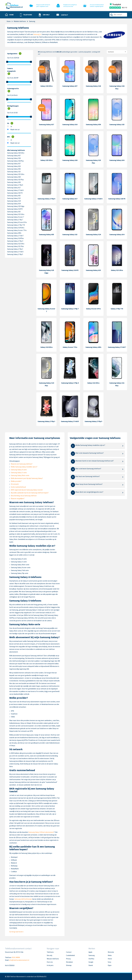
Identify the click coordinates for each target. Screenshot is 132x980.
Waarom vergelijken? (18, 498)
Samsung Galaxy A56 (14, 169)
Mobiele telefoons (20, 21)
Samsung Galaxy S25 (14, 172)
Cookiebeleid (70, 955)
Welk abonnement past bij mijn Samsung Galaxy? (27, 478)
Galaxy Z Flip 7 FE (117, 309)
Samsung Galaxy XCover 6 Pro (17, 222)
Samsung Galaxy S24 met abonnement (41, 832)
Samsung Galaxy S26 (14, 158)
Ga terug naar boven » (17, 932)
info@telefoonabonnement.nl (19, 960)
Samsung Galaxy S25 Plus (15, 180)
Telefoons (50, 952)
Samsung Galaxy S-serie (19, 473)
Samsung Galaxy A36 (14, 182)
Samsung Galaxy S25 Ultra (16, 174)
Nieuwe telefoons (53, 959)
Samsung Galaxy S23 (14, 198)
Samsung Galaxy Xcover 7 (16, 217)
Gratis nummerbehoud (18, 487)
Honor (110, 959)
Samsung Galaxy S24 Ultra (16, 228)
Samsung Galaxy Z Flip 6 (15, 185)
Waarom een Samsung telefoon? (22, 464)
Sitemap (69, 965)
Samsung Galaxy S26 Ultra (16, 153)
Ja (11, 126)
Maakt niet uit (15, 129)
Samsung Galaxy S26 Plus (15, 161)
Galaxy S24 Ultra (46, 347)
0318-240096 (16, 957)
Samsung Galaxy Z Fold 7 (15, 236)
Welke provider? (16, 481)
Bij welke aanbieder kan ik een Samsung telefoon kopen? (30, 493)
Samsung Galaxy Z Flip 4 (15, 241)
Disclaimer (69, 962)
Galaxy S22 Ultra (93, 383)
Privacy (68, 959)
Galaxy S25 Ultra (46, 160)
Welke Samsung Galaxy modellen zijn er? (24, 467)
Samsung (92, 955)
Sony (109, 962)
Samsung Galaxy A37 (14, 164)
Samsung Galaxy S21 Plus (15, 246)
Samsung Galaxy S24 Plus (15, 238)
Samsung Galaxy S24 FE (15, 209)
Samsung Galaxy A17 (14, 188)
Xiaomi (91, 965)
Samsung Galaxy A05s (14, 233)
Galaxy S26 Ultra (46, 86)
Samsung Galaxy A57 (14, 156)
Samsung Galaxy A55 (14, 196)
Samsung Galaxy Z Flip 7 (15, 220)
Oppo (110, 965)
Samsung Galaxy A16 (14, 166)
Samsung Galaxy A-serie (19, 470)
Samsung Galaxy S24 (14, 201)
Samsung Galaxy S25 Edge (16, 206)
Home (9, 21)
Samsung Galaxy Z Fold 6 (15, 190)
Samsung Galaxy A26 (14, 177)
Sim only (50, 955)
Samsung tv (37, 34)
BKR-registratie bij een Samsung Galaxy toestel (27, 490)
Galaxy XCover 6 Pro (93, 309)
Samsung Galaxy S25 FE (15, 193)
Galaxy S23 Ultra (117, 270)
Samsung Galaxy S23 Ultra (16, 214)
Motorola (111, 952)
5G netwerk (15, 484)
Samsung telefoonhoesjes (23, 899)
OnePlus (91, 959)
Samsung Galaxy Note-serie (20, 475)
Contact (69, 952)
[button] (26, 15)
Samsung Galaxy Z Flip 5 (15, 254)
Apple (90, 952)
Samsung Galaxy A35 (14, 212)
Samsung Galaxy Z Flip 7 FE (16, 225)
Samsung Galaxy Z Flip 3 (15, 249)
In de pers (50, 965)
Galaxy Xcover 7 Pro (70, 347)
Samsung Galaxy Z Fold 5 (15, 252)
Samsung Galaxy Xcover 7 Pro (17, 230)
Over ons (50, 962)
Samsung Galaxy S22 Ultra (16, 244)
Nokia (110, 955)
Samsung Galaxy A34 (14, 204)
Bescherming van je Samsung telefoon (24, 496)
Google (91, 962)
